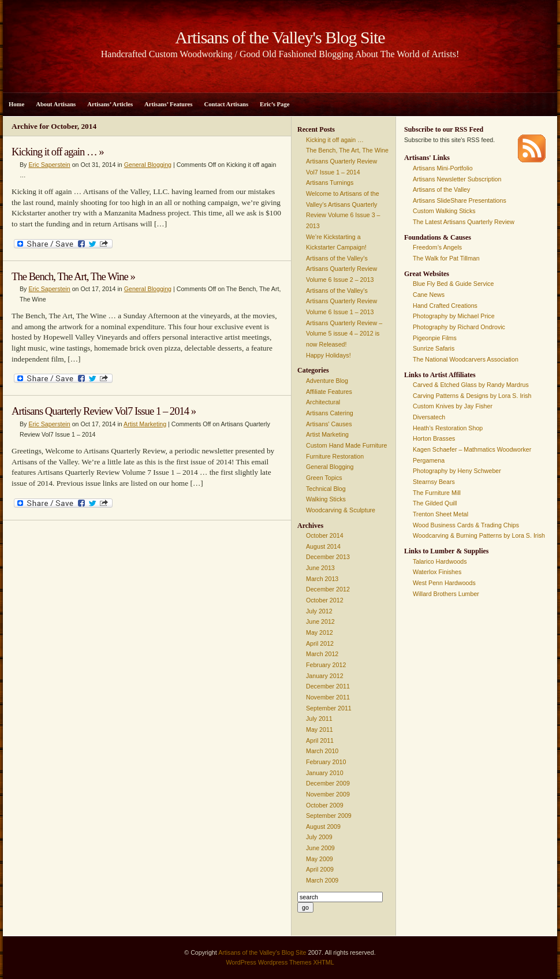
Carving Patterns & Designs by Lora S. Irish (472, 396)
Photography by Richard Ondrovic (459, 327)
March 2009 (322, 880)
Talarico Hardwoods (440, 561)
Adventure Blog (327, 381)
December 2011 (328, 686)
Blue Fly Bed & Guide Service (453, 284)
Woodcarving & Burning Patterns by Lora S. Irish (479, 535)
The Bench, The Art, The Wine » (73, 276)
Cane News (429, 295)
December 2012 (328, 589)
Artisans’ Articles (110, 104)
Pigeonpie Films (435, 338)
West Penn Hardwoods (444, 583)
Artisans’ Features (168, 104)
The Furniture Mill (437, 493)
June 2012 (320, 621)
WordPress (241, 962)
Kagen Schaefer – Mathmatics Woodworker (472, 449)
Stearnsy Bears (434, 482)
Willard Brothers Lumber (446, 594)
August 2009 (323, 827)
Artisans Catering (330, 413)
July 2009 (319, 837)
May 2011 (320, 729)
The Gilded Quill (435, 503)
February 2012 (326, 665)
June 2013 (320, 568)
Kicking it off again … (335, 140)
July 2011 (319, 719)
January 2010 (325, 773)
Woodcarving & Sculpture (341, 510)
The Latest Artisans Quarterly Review (464, 222)
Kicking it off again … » (58, 152)
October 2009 (325, 805)
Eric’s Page (275, 104)
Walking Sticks (326, 499)
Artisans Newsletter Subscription (457, 179)
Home (16, 104)
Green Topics (324, 478)
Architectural (323, 402)
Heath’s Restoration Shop (448, 428)
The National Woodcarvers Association (466, 359)
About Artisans (56, 104)
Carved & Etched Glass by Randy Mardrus (471, 385)
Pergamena (429, 460)
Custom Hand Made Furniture (346, 445)
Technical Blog (326, 489)
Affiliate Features (329, 392)
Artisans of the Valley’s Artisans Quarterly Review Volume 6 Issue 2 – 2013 (341, 269)
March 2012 (322, 654)
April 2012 (320, 643)
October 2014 (325, 535)
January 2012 (325, 676)
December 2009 (328, 783)
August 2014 (323, 546)
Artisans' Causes (329, 424)
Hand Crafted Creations (445, 306)
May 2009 (320, 859)
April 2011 (320, 740)
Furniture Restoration (335, 456)
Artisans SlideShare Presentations (460, 200)
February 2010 (326, 762)
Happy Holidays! (328, 355)
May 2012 (320, 632)
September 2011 (329, 708)
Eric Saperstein (49, 165)
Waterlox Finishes (437, 572)
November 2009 (328, 794)
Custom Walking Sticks (444, 211)
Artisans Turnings (330, 183)
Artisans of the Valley (441, 189)
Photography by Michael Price (454, 316)
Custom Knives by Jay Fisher (453, 406)
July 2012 (319, 611)
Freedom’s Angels (437, 247)
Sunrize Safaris (434, 348)
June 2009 (320, 848)
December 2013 (328, 557)
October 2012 (325, 600)
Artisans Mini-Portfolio (443, 168)
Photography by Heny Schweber (457, 471)
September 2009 (329, 816)
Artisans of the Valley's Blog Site (262, 952)
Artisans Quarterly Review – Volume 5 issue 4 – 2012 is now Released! (344, 334)
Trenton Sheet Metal (440, 514)
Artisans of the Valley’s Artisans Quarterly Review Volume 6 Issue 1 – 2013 (341, 301)
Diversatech (429, 417)
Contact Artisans (226, 104)
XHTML (323, 962)
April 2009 (320, 869)
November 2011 (328, 697)
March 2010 (322, 751)
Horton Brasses (434, 438)
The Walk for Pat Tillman (446, 258)
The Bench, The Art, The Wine (347, 150)
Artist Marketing (145, 424)
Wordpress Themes (285, 962)
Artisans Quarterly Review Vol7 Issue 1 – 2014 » (104, 411)
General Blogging (148, 165)
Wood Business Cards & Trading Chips (466, 525)
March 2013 (322, 579)
